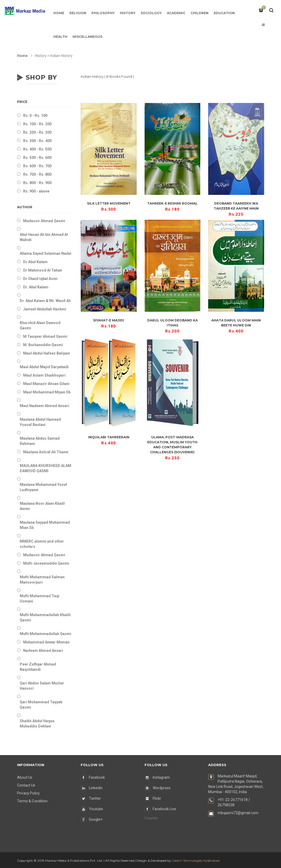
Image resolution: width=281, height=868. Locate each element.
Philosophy (103, 13)
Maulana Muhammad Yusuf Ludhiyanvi (43, 487)
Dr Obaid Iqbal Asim (40, 279)
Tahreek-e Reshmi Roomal (172, 203)
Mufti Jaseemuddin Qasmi (46, 563)
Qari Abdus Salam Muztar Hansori (42, 686)
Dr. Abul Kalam (36, 287)
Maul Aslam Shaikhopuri (44, 375)
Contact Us (26, 785)
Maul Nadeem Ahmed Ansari (44, 406)
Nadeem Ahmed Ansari (43, 651)
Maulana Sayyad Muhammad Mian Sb (45, 525)
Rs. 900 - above (36, 191)
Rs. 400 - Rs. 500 (37, 149)
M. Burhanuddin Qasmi (43, 345)
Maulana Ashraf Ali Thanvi (46, 452)
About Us (25, 777)
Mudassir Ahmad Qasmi (44, 221)
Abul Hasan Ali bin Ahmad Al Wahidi (44, 237)
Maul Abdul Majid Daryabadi (44, 367)
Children (200, 13)
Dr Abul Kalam (35, 262)
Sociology (151, 13)
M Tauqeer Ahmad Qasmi (45, 336)
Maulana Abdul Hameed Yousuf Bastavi (40, 422)
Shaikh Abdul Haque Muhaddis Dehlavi (37, 724)
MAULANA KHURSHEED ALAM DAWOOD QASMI (45, 468)
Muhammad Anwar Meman (46, 642)
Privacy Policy (28, 793)
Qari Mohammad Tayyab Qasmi (41, 705)
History (128, 13)
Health (60, 37)
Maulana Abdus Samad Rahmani (40, 441)
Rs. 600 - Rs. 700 (37, 166)
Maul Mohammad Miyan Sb (47, 392)
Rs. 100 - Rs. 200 (37, 124)
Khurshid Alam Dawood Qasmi (40, 325)
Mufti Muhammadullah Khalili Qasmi (45, 617)
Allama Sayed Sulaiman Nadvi (45, 253)
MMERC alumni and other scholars (42, 544)
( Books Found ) (107, 76)
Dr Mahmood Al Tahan (43, 270)
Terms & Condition (32, 801)
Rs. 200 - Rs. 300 (37, 132)
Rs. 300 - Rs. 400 (37, 141)
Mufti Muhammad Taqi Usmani (40, 599)
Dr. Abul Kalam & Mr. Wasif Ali (45, 301)
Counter (151, 818)
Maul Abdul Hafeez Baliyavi (47, 353)
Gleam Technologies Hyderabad (196, 861)
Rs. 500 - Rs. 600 (37, 158)
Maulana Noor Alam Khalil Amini (42, 506)
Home (59, 13)
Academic (176, 13)
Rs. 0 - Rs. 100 (35, 116)
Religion (78, 13)
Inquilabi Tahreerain (109, 437)
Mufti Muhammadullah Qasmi (45, 634)
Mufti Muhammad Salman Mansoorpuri (42, 580)
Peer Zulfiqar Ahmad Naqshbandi (38, 667)
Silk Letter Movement (109, 203)
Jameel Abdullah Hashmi (45, 309)
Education (224, 13)
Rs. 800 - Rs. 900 (37, 183)
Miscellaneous (87, 37)
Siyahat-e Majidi (109, 320)
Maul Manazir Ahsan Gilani (46, 384)
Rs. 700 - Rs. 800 (37, 174)
